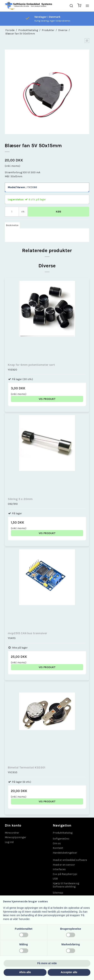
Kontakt (58, 848)
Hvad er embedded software (70, 860)
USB (55, 879)
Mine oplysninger (15, 837)
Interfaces (59, 869)
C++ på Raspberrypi (65, 874)
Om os (57, 843)
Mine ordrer (12, 833)
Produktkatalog (63, 833)
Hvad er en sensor (64, 865)
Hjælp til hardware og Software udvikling (66, 885)
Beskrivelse (12, 225)
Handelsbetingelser (65, 853)
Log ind (9, 842)
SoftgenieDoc (61, 839)
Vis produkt (47, 399)
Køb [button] (59, 212)
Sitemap (58, 893)
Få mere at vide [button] (47, 963)
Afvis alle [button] (25, 972)
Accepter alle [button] (69, 972)
